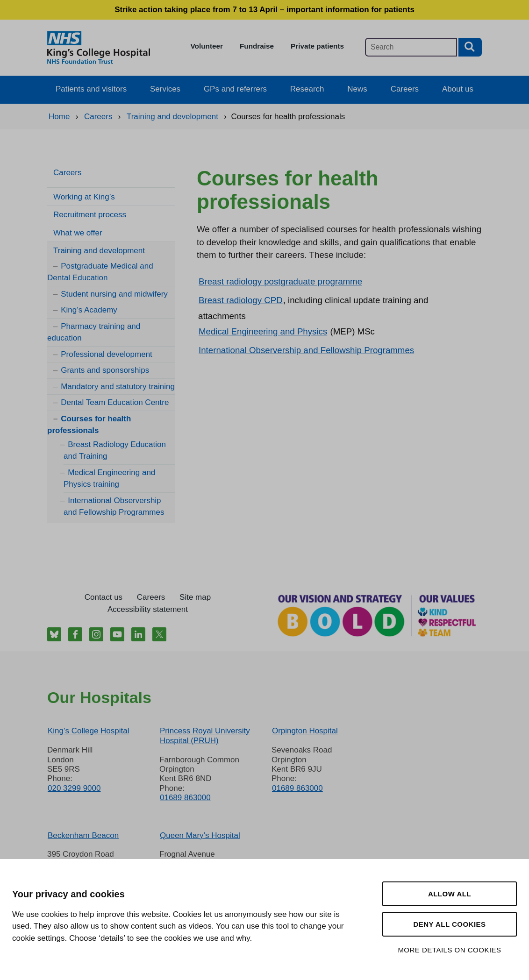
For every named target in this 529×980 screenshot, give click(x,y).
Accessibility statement (148, 609)
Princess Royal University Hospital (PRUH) (205, 735)
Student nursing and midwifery (114, 294)
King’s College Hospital (89, 731)
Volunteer (207, 46)
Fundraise (257, 46)
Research (307, 89)
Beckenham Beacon (83, 835)
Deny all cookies (449, 924)
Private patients (317, 46)
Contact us (104, 597)
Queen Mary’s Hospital (200, 835)
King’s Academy (89, 310)
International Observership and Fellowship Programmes (306, 350)
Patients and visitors (91, 89)
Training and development (99, 251)
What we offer (78, 233)
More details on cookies (449, 950)
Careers (405, 89)
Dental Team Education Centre (115, 402)
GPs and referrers (235, 89)
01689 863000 (185, 798)
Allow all (450, 894)
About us (458, 89)
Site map (195, 597)
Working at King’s (84, 197)
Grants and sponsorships (105, 370)
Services (165, 89)
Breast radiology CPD (241, 300)
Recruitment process (90, 215)
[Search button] (470, 47)
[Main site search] (411, 47)
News (357, 89)
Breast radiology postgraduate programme (280, 281)
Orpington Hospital (305, 731)
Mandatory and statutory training (118, 387)
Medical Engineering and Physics (263, 331)
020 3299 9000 (74, 788)
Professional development (107, 354)
